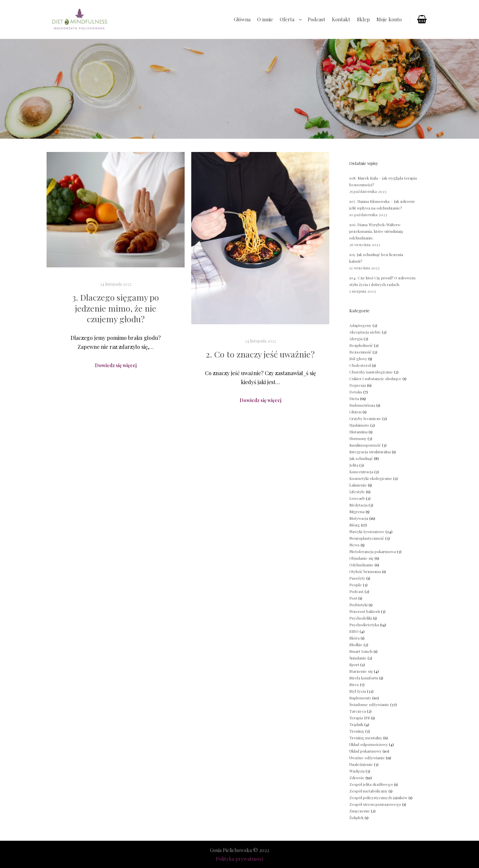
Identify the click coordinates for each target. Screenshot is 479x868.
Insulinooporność (365, 445)
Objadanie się (361, 558)
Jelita (354, 465)
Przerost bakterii (365, 611)
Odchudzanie (361, 565)
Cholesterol (360, 365)
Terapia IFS (360, 718)
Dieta (354, 398)
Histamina (358, 432)
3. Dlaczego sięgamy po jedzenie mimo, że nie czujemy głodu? (116, 308)
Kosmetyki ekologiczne (371, 478)
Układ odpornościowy (369, 744)
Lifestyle (357, 492)
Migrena (357, 511)
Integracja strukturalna (370, 452)
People (356, 585)
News (354, 545)
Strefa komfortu (364, 678)
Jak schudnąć (361, 458)
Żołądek (356, 817)
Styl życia (358, 691)
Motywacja (359, 518)
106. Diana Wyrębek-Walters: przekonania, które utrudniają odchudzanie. (376, 231)
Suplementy (360, 698)
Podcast (356, 591)
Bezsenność (360, 352)
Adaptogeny (360, 325)
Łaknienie (358, 485)
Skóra (354, 638)
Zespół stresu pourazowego (375, 804)
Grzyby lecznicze (365, 418)
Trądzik (356, 724)
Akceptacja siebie (365, 332)
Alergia (356, 339)
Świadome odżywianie (369, 704)
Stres (354, 684)
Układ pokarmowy (365, 751)
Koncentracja (361, 472)
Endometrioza (362, 405)
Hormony (358, 438)
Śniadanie (358, 658)
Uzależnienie (361, 764)
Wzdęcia (357, 771)
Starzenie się (361, 671)
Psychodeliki (361, 618)
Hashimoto (359, 425)
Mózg (355, 525)
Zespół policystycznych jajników (378, 797)
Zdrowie (357, 778)
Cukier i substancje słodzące (375, 378)
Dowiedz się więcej (116, 365)
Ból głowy (358, 359)
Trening (357, 731)
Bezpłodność (361, 345)
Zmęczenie (360, 811)
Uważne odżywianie (367, 758)
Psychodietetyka (364, 625)
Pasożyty (357, 578)
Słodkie (356, 645)
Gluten (355, 412)
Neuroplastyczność (367, 538)
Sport (354, 664)
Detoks (356, 392)
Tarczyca (358, 711)
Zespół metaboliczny (368, 791)
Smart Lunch (361, 651)
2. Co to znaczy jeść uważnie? (260, 354)
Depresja (358, 385)
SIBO (354, 631)
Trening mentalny (366, 738)
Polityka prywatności (239, 859)
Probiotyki (358, 605)
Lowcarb (357, 498)
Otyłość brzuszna (365, 571)
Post (353, 598)
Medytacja (358, 505)
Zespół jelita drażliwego (371, 784)
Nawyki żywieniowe (367, 531)
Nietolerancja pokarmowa (373, 551)
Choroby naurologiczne (371, 372)
